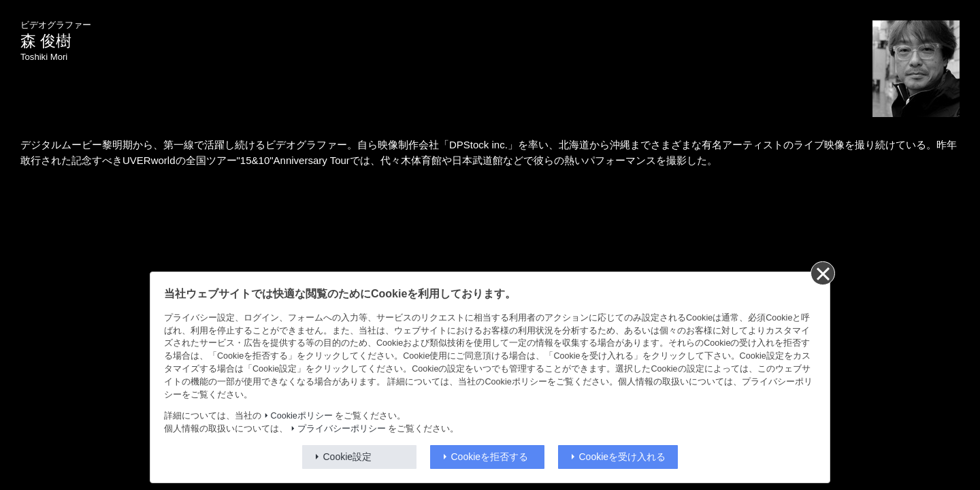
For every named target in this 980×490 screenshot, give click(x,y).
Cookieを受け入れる (623, 457)
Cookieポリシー (302, 416)
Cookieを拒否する (490, 457)
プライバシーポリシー (342, 429)
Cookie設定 (348, 457)
